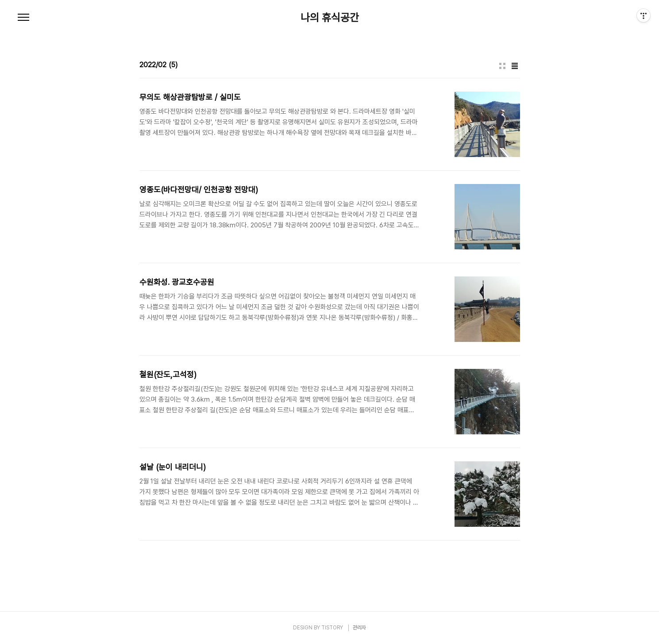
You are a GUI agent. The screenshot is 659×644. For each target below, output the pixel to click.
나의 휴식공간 (330, 18)
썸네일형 (502, 66)
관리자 (359, 628)
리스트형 (515, 66)
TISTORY (332, 628)
